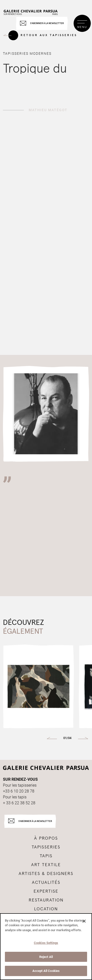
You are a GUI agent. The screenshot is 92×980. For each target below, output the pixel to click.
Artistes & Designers (46, 874)
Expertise (46, 891)
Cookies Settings (46, 943)
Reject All (46, 957)
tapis (46, 856)
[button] (52, 738)
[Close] (84, 921)
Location (46, 909)
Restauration (46, 900)
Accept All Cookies (46, 971)
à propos (46, 838)
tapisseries (46, 847)
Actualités (46, 883)
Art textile (46, 865)
